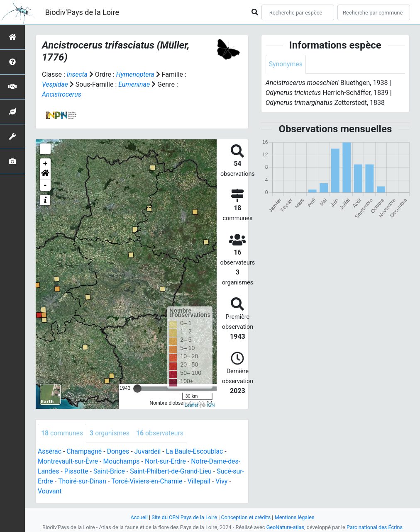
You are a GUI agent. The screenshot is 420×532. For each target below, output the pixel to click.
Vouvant (50, 492)
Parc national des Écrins (375, 527)
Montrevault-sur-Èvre (68, 462)
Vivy (234, 482)
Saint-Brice (110, 472)
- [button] (45, 185)
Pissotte (77, 472)
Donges (119, 452)
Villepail (212, 482)
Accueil (138, 517)
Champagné (85, 452)
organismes (110, 433)
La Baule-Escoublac (196, 452)
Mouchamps (122, 462)
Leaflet (192, 405)
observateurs (161, 433)
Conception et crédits (246, 517)
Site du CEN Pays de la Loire (184, 517)
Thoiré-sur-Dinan (94, 482)
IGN (211, 405)
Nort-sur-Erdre (167, 462)
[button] (45, 175)
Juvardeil (149, 452)
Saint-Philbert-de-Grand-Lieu (172, 472)
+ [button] (45, 164)
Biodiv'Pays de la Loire (82, 12)
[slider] (137, 389)
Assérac (50, 452)
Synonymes (286, 64)
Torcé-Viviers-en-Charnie (159, 482)
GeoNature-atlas (285, 527)
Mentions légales (295, 517)
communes (62, 433)
